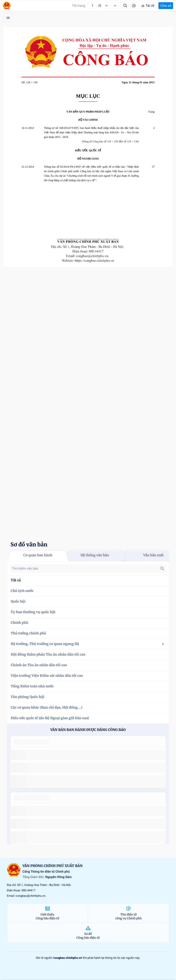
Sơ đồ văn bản (29, 544)
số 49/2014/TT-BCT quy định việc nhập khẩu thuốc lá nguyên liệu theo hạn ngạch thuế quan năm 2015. (86, 755)
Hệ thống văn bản (95, 555)
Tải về (148, 6)
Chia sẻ (166, 6)
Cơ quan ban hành (38, 555)
